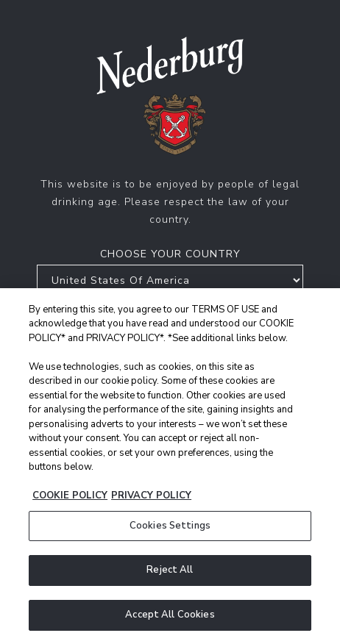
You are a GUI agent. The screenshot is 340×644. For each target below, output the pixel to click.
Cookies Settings (170, 528)
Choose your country (170, 254)
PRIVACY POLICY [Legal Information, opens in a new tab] (151, 498)
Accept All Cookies (170, 617)
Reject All (170, 572)
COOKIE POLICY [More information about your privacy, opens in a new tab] (70, 498)
